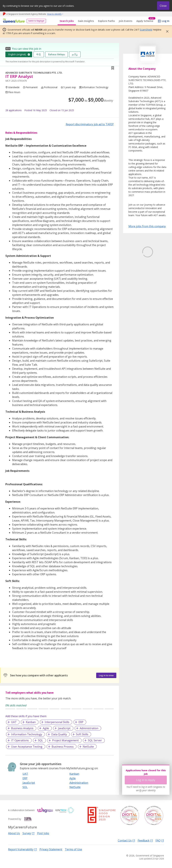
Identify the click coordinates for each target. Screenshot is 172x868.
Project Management (65, 740)
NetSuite (88, 747)
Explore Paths (106, 21)
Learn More (138, 283)
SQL (41, 740)
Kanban (31, 722)
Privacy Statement (51, 849)
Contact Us (126, 840)
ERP (81, 722)
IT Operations (20, 740)
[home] (13, 21)
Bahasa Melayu (56, 54)
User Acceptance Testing (27, 747)
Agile (46, 728)
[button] (166, 31)
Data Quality (59, 734)
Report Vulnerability (22, 849)
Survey (28, 833)
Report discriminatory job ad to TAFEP (90, 124)
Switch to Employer (36, 21)
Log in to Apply (146, 780)
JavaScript (64, 728)
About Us (14, 833)
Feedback (145, 840)
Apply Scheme (146, 21)
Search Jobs (67, 21)
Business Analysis (22, 728)
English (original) (17, 54)
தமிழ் (75, 54)
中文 (39, 54)
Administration (89, 728)
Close (163, 6)
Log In (166, 21)
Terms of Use (73, 849)
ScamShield (146, 30)
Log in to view (106, 675)
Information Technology (27, 734)
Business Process (63, 747)
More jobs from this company (147, 226)
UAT (14, 722)
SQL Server (95, 740)
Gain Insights (86, 21)
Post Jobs (43, 833)
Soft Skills (82, 734)
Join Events (126, 21)
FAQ (160, 840)
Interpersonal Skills (57, 722)
